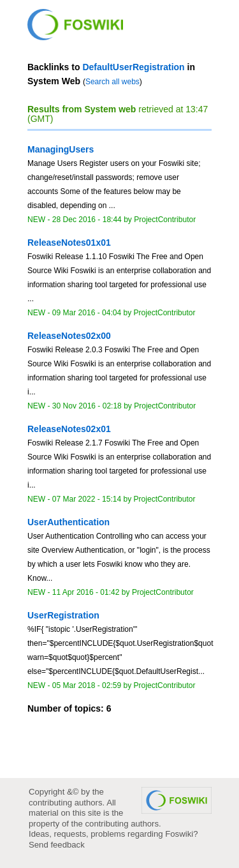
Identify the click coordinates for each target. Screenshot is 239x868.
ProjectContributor (165, 220)
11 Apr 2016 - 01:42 (86, 592)
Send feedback (57, 845)
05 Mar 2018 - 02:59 (87, 685)
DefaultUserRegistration (133, 67)
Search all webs (112, 82)
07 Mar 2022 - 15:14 (87, 499)
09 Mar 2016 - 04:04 (87, 313)
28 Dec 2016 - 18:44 (87, 220)
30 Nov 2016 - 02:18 (87, 406)
